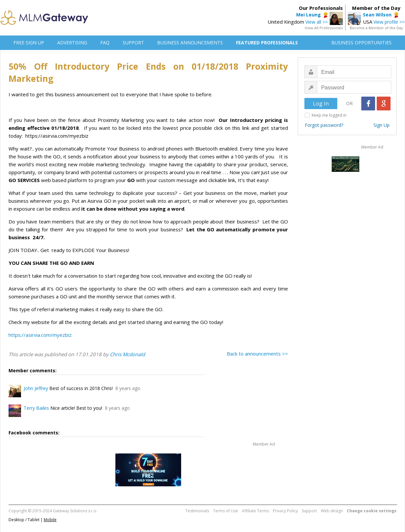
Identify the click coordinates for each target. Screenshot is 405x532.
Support (309, 511)
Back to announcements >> (257, 354)
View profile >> (389, 22)
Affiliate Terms (255, 511)
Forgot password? (324, 125)
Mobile (50, 520)
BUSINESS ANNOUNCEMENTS (190, 43)
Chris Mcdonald (127, 354)
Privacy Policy (285, 511)
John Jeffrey (36, 388)
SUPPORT (133, 43)
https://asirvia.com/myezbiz (40, 335)
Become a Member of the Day (376, 28)
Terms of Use (226, 511)
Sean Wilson (377, 15)
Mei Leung (309, 15)
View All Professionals (324, 28)
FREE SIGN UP (29, 43)
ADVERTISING (72, 43)
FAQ (105, 43)
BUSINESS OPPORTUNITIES (361, 43)
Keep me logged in (329, 115)
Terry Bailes (36, 408)
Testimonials (197, 511)
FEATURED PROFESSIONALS (267, 43)
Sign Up (381, 125)
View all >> (317, 22)
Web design (332, 511)
